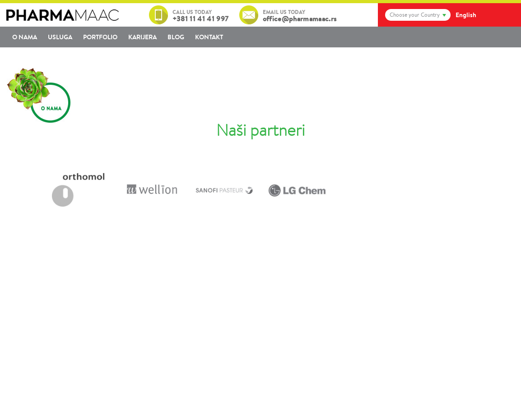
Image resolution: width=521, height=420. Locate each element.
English (466, 15)
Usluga (60, 37)
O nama (25, 37)
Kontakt (209, 37)
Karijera (142, 37)
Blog (176, 37)
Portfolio (100, 37)
